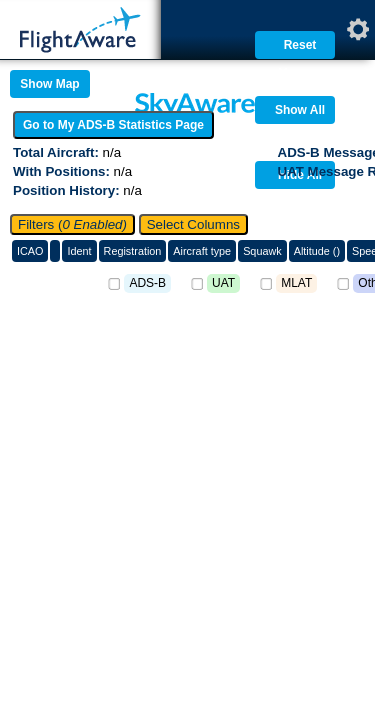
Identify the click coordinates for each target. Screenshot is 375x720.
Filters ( (72, 224)
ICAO (30, 251)
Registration (133, 251)
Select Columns (193, 224)
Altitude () (317, 251)
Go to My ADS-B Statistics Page (113, 125)
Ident (79, 251)
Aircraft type (202, 251)
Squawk (262, 251)
